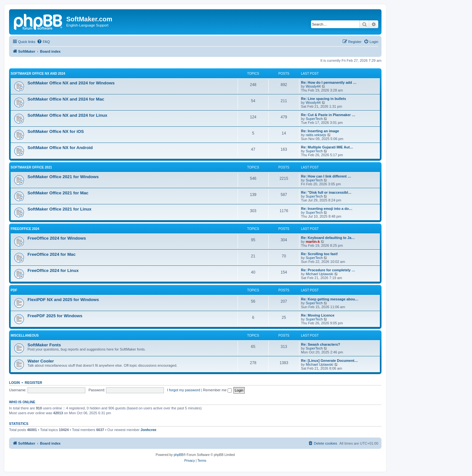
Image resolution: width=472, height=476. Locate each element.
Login (14, 383)
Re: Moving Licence (318, 315)
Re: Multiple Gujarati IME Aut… (327, 147)
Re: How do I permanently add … (329, 82)
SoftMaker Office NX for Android (60, 148)
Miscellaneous (25, 335)
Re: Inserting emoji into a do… (327, 209)
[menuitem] (43, 42)
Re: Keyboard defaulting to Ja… (328, 238)
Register (34, 383)
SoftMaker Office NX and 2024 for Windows (71, 83)
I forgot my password (184, 390)
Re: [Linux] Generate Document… (329, 361)
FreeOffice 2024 (25, 229)
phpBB (178, 455)
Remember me (217, 390)
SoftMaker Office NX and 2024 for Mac (66, 99)
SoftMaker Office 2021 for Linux (59, 209)
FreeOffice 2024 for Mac (52, 254)
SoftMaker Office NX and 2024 (38, 74)
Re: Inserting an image (320, 131)
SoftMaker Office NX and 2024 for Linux (67, 115)
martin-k (313, 242)
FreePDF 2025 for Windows (55, 316)
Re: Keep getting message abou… (330, 299)
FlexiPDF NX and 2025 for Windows (63, 300)
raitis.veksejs (316, 135)
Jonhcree (149, 430)
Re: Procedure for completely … (328, 270)
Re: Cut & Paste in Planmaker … (328, 115)
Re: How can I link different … (326, 176)
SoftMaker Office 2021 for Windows (63, 177)
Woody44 (313, 86)
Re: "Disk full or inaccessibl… (326, 192)
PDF (14, 290)
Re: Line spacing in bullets (323, 99)
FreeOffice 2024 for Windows (57, 238)
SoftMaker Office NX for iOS (56, 131)
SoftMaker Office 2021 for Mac (58, 193)
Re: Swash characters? (321, 344)
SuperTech (314, 119)
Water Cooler (41, 361)
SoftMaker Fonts (44, 345)
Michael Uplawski (320, 274)
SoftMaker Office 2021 (31, 167)
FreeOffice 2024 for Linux (53, 270)
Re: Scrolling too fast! (319, 254)
